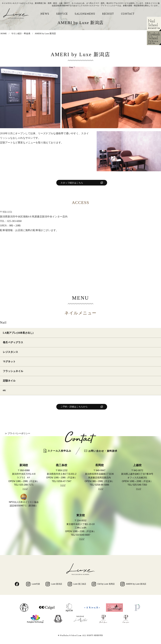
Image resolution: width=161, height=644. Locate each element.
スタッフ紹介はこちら (72, 183)
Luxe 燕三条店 (77, 584)
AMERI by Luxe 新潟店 (45, 33)
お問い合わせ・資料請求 (101, 451)
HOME (4, 33)
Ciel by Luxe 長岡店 (103, 584)
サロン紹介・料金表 (21, 33)
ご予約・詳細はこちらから (74, 407)
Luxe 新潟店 (54, 584)
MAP (25, 489)
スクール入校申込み (57, 451)
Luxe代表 (33, 584)
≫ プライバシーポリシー (17, 433)
